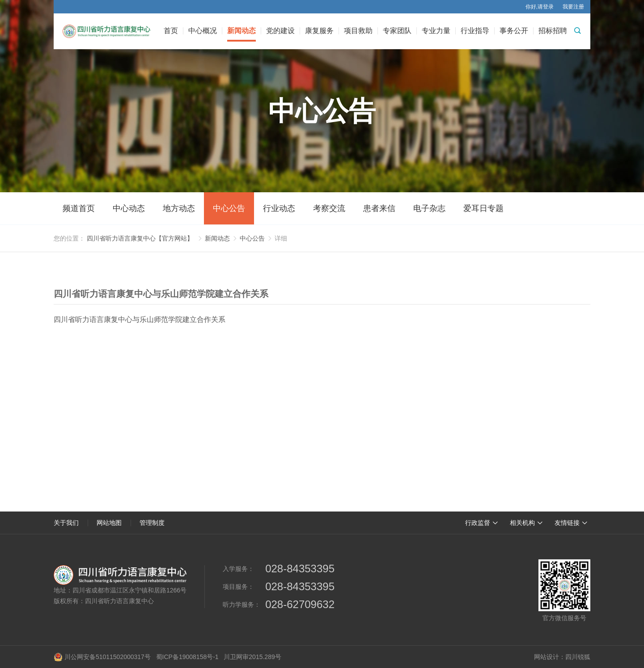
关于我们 (66, 523)
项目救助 (358, 31)
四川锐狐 (578, 657)
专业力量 (436, 31)
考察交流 (329, 208)
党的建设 (280, 31)
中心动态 (129, 208)
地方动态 (179, 208)
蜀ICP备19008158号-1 (187, 657)
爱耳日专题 (483, 208)
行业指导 (475, 31)
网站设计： (550, 657)
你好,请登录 (540, 7)
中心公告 (229, 208)
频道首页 (79, 208)
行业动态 (279, 208)
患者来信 (379, 208)
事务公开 (514, 31)
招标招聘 (553, 31)
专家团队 (397, 31)
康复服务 (319, 31)
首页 (171, 31)
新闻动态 (241, 31)
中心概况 (203, 31)
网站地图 (109, 523)
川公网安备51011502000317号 (102, 657)
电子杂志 (429, 208)
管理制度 (152, 523)
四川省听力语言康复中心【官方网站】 (140, 238)
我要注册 (573, 7)
